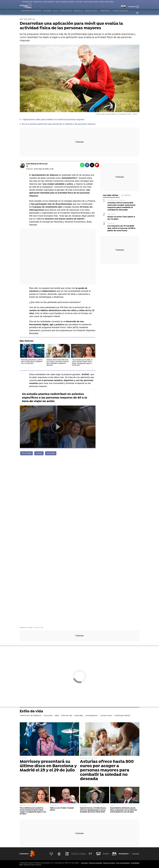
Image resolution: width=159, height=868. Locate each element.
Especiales (78, 13)
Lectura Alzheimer (48, 2)
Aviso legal (84, 863)
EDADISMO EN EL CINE (28, 806)
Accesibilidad (135, 863)
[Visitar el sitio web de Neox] (68, 854)
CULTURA (23, 758)
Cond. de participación (123, 863)
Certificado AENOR (120, 13)
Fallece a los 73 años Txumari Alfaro (62, 809)
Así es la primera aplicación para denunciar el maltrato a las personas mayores (59, 124)
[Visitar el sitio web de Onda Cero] (99, 854)
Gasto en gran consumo (91, 2)
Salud (56, 13)
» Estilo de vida (38, 627)
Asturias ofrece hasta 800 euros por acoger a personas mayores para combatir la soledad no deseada (121, 206)
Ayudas (39, 453)
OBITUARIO (112, 214)
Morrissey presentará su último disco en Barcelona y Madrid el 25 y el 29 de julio (48, 766)
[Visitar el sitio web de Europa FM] (107, 854)
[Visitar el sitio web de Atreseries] (91, 854)
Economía (47, 13)
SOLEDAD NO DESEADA (116, 200)
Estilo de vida (66, 13)
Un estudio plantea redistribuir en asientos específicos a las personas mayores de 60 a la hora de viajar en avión (55, 398)
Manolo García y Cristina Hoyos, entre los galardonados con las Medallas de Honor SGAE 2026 (93, 810)
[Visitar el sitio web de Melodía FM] (114, 854)
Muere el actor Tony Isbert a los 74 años (121, 218)
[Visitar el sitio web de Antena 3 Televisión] (52, 854)
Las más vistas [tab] (111, 195)
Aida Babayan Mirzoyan (37, 164)
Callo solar (79, 2)
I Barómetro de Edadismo (31, 13)
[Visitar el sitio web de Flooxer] (136, 854)
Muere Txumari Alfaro (107, 2)
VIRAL (112, 806)
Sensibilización (91, 13)
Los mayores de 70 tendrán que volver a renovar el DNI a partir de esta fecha (121, 228)
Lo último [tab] (126, 195)
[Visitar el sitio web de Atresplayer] (125, 854)
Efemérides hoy (28, 2)
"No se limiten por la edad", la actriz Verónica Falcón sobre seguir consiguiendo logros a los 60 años (33, 811)
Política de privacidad (95, 863)
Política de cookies (109, 863)
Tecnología (26, 453)
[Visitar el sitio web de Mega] (83, 854)
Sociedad (51, 453)
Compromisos (105, 13)
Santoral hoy (37, 2)
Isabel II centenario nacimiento (65, 2)
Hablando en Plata (26, 627)
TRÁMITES (111, 224)
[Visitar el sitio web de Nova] (76, 854)
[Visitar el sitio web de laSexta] (60, 854)
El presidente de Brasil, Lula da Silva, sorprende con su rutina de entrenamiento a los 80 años (124, 810)
